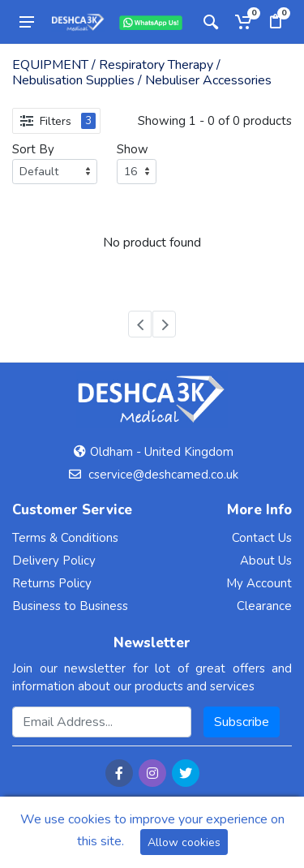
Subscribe (242, 722)
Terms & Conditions (65, 538)
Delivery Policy (54, 561)
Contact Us (262, 538)
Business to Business (70, 606)
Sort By (33, 149)
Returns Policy (52, 583)
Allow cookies (184, 842)
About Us (266, 561)
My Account (259, 583)
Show (133, 149)
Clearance (264, 606)
